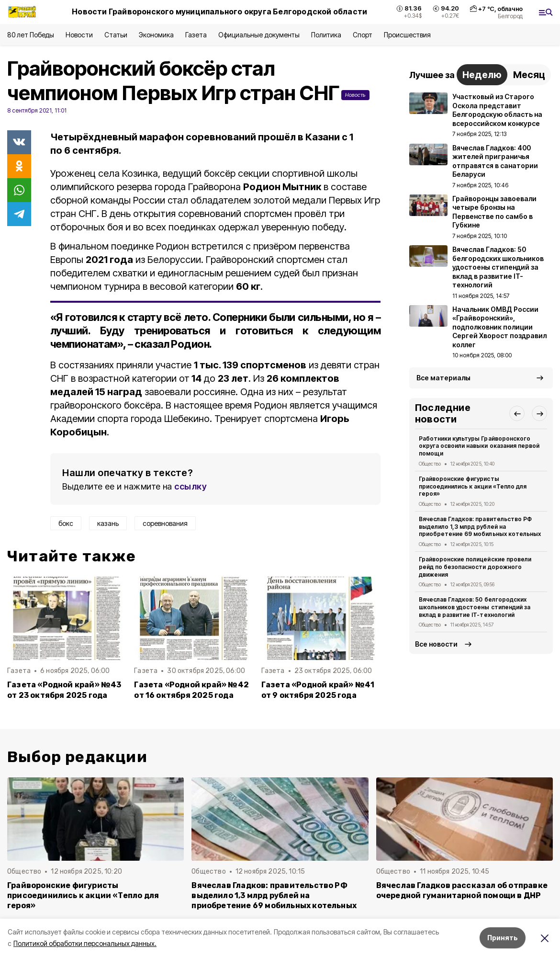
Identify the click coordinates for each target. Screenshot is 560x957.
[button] (517, 413)
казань (108, 523)
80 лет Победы (31, 35)
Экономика (156, 35)
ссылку (190, 486)
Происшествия (407, 35)
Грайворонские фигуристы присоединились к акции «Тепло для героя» (473, 486)
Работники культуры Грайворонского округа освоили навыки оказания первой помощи (479, 446)
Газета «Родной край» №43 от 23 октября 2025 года (64, 690)
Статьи (116, 35)
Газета (196, 35)
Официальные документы (259, 35)
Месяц (529, 75)
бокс (66, 523)
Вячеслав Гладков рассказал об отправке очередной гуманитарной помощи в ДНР (462, 890)
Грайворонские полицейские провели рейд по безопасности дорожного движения (475, 567)
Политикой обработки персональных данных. (85, 943)
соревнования (165, 523)
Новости (79, 35)
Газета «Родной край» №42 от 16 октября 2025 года (191, 690)
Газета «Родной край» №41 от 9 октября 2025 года (318, 690)
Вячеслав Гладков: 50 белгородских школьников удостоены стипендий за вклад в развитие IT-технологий (475, 607)
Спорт (363, 35)
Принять (503, 938)
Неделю (482, 75)
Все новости (436, 644)
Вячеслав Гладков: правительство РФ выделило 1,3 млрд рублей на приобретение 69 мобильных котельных (480, 527)
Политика (326, 35)
